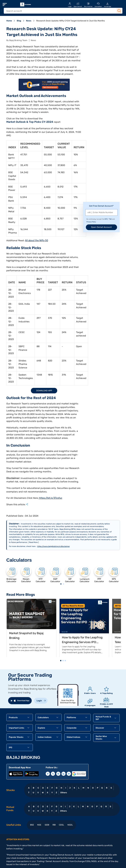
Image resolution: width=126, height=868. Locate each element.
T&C (110, 219)
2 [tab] (63, 584)
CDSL (61, 825)
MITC (106, 219)
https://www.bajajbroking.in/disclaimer (53, 546)
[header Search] (60, 11)
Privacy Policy (91, 222)
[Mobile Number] (101, 212)
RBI (54, 825)
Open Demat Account (101, 227)
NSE (39, 825)
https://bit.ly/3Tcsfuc (50, 498)
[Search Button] (119, 11)
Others (64, 793)
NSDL (70, 825)
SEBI (47, 825)
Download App (44, 391)
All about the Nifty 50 (37, 241)
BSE (32, 825)
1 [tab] (61, 584)
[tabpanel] (11, 574)
